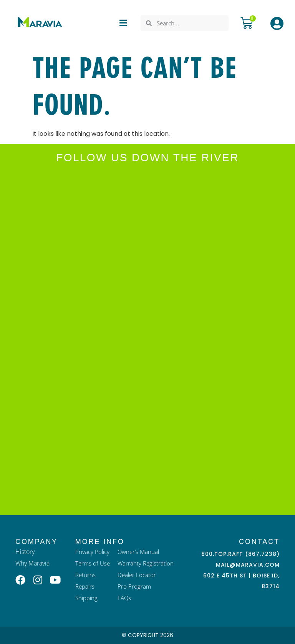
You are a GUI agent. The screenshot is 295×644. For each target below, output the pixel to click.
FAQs (124, 598)
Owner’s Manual (138, 552)
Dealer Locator (137, 575)
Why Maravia (32, 563)
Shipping (86, 598)
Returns (85, 575)
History (25, 552)
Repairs (85, 586)
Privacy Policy (92, 552)
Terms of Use (93, 563)
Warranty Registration (146, 563)
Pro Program (134, 586)
